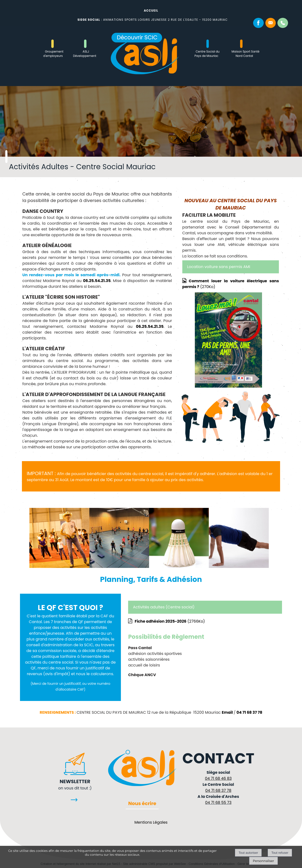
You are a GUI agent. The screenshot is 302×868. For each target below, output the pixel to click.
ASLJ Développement (85, 54)
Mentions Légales (151, 822)
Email (227, 712)
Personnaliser (263, 861)
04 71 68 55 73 (218, 803)
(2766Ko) (170, 621)
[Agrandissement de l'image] (59, 567)
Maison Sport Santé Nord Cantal (245, 54)
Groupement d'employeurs (53, 54)
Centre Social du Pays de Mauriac (207, 54)
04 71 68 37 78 (249, 712)
